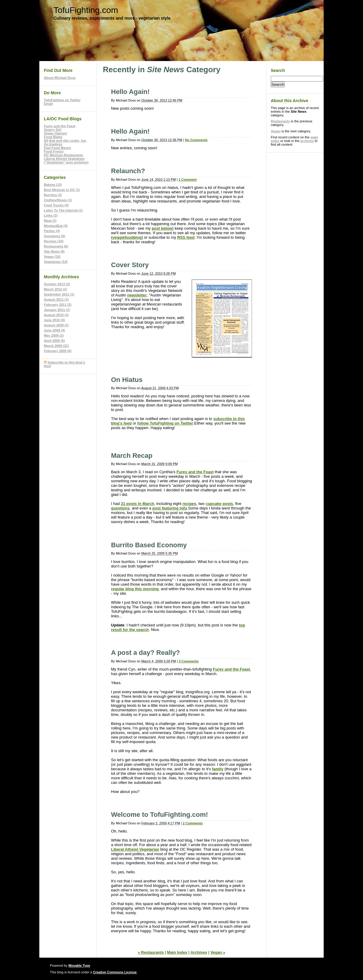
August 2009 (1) (56, 325)
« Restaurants (151, 952)
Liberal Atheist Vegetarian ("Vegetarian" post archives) (66, 160)
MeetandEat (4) (56, 226)
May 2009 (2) (54, 335)
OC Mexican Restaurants (64, 155)
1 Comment (188, 180)
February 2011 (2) (58, 305)
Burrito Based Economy (149, 545)
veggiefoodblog (127, 237)
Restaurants (280, 121)
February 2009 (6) (58, 351)
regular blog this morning (135, 589)
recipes (189, 504)
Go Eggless (53, 144)
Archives (199, 952)
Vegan (276, 131)
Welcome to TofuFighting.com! (160, 815)
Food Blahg (53, 137)
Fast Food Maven (57, 148)
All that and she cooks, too (65, 141)
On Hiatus (127, 380)
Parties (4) (52, 231)
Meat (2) (50, 221)
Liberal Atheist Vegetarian (135, 849)
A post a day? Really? (146, 653)
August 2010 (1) (56, 315)
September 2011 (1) (59, 294)
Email (48, 104)
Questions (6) (54, 236)
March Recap (132, 456)
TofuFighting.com (86, 10)
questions (120, 508)
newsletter (137, 295)
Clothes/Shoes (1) (58, 200)
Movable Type (79, 965)
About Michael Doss (60, 78)
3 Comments (189, 661)
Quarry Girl (53, 130)
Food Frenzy (54, 151)
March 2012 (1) (55, 289)
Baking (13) (53, 185)
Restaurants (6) (56, 246)
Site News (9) (54, 251)
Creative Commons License (115, 972)
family (218, 769)
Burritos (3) (53, 195)
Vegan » (218, 952)
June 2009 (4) (54, 330)
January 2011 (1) (57, 310)
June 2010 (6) (54, 320)
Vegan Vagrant (55, 133)
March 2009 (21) (56, 346)
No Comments (196, 140)
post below (162, 228)
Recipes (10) (54, 241)
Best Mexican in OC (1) (62, 190)
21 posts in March (138, 504)
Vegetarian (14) (56, 262)
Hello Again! (130, 92)
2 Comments (193, 823)
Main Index (177, 952)
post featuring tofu (170, 508)
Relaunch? (128, 171)
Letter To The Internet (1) (63, 210)
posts (228, 504)
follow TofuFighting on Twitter (165, 423)
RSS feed (186, 237)
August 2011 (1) (56, 299)
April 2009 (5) (54, 341)
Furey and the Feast (195, 472)
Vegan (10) (52, 257)
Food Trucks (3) (56, 205)
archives (307, 141)
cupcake (214, 504)
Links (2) (51, 215)
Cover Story (130, 265)
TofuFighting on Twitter (62, 100)
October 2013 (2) (57, 284)
